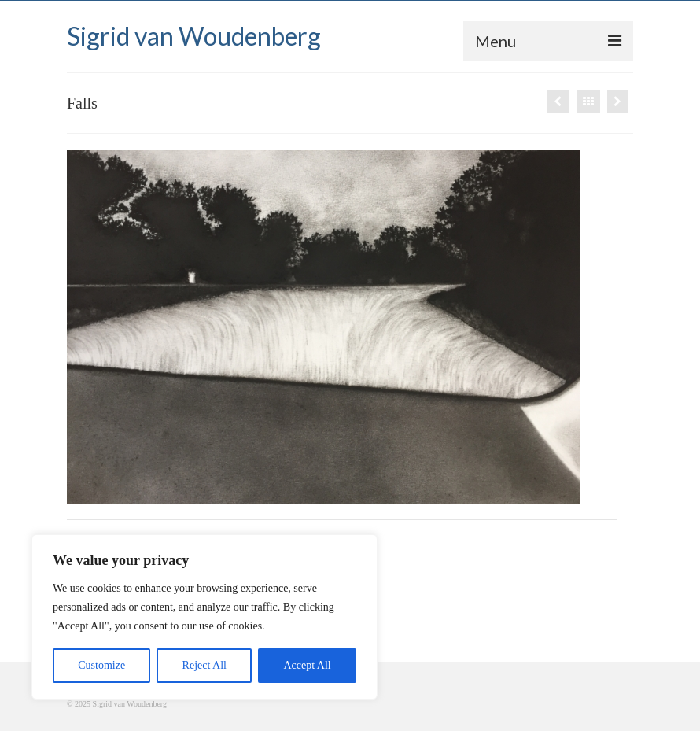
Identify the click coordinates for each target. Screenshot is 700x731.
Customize (101, 665)
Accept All (307, 665)
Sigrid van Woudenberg (194, 36)
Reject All (204, 665)
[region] (204, 617)
